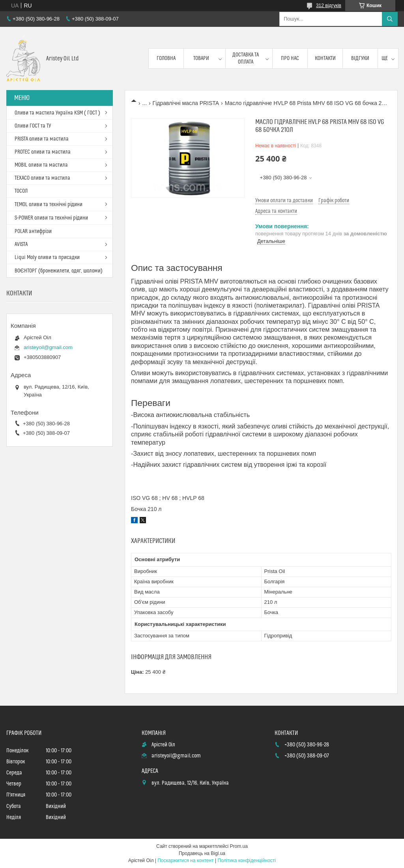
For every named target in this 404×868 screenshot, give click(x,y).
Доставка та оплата (246, 58)
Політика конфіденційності (247, 860)
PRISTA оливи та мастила (42, 139)
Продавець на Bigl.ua (202, 853)
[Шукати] (390, 19)
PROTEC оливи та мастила (43, 152)
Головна (166, 58)
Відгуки (360, 58)
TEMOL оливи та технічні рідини (49, 205)
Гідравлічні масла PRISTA (186, 103)
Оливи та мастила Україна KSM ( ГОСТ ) (57, 113)
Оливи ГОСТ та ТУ (33, 126)
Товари (201, 58)
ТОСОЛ (21, 191)
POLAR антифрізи (33, 231)
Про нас (290, 58)
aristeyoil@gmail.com (48, 347)
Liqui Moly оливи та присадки (47, 257)
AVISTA (21, 244)
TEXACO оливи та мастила (42, 178)
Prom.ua (239, 846)
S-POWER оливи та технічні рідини (51, 218)
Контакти (325, 58)
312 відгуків (329, 6)
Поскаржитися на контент (185, 860)
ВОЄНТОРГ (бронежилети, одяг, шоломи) (59, 271)
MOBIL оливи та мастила (41, 165)
